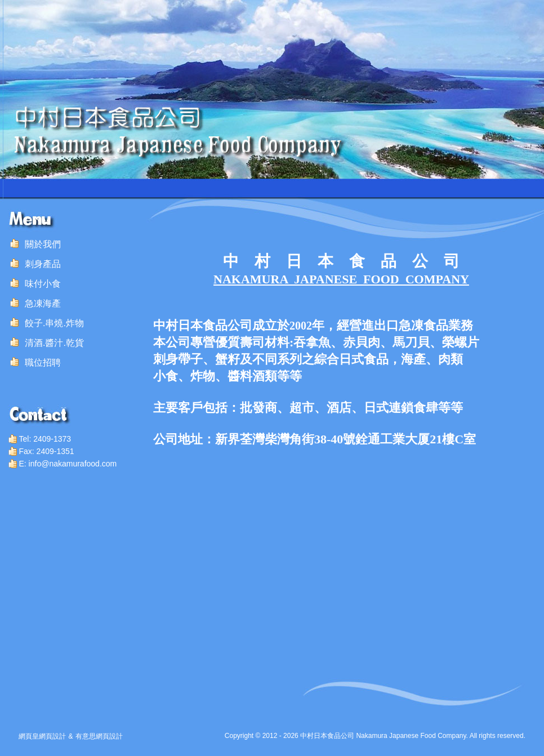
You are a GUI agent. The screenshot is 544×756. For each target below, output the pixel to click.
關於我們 (43, 244)
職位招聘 (43, 363)
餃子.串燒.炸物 (54, 323)
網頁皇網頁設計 (42, 736)
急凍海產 (43, 303)
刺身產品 (43, 264)
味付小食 (43, 284)
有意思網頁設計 (99, 736)
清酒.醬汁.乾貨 (54, 343)
